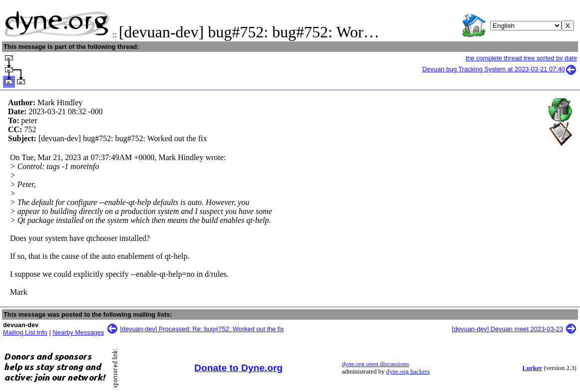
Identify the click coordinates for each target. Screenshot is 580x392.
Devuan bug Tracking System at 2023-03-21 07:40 (500, 69)
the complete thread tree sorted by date (521, 58)
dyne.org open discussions (375, 364)
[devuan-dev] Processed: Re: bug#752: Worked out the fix (202, 329)
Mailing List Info (25, 332)
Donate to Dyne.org (238, 368)
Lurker (532, 368)
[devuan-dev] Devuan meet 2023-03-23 (507, 329)
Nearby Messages (78, 332)
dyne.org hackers (408, 372)
